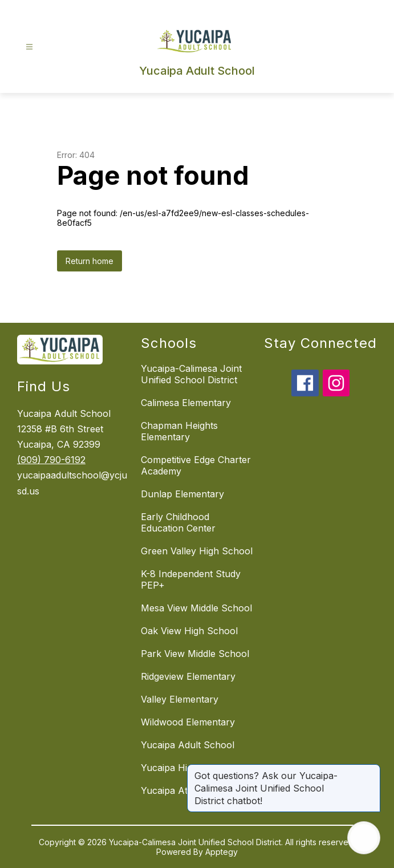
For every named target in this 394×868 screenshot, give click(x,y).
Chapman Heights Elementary (179, 431)
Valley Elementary (180, 699)
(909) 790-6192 (51, 460)
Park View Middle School (195, 654)
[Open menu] (29, 47)
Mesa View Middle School (196, 608)
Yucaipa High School (186, 768)
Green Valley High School (197, 551)
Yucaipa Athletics (178, 790)
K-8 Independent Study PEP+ (191, 579)
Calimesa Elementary (186, 403)
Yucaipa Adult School (188, 745)
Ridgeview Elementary (188, 676)
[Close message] (371, 770)
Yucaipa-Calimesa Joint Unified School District (191, 374)
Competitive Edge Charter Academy (196, 465)
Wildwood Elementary (188, 722)
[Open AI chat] (364, 838)
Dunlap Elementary (182, 494)
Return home (90, 261)
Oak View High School (189, 631)
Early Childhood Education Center (178, 522)
